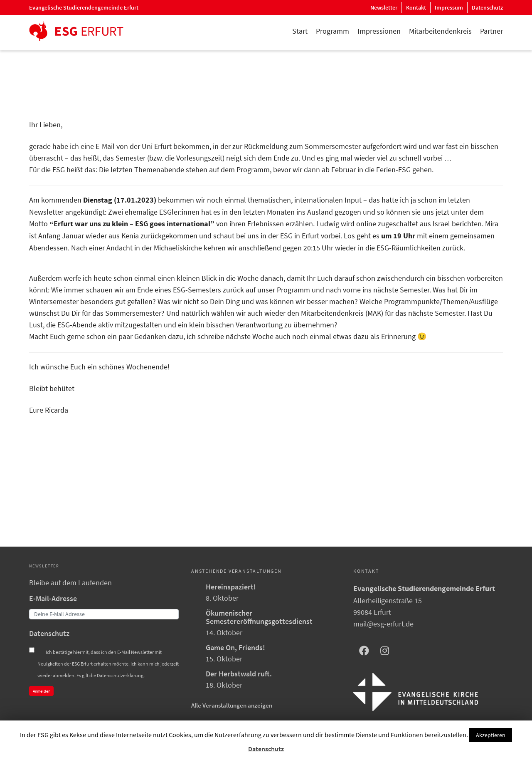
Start (300, 31)
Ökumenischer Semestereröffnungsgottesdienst (259, 617)
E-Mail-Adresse (53, 598)
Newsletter (384, 7)
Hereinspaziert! (231, 587)
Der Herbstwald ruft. (239, 674)
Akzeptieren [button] (491, 735)
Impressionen (379, 31)
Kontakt (416, 7)
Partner (491, 31)
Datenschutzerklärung (120, 675)
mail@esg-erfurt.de (383, 624)
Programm (332, 31)
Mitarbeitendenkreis (440, 31)
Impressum (449, 7)
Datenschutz (487, 7)
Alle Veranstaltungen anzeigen (232, 705)
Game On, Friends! (235, 647)
